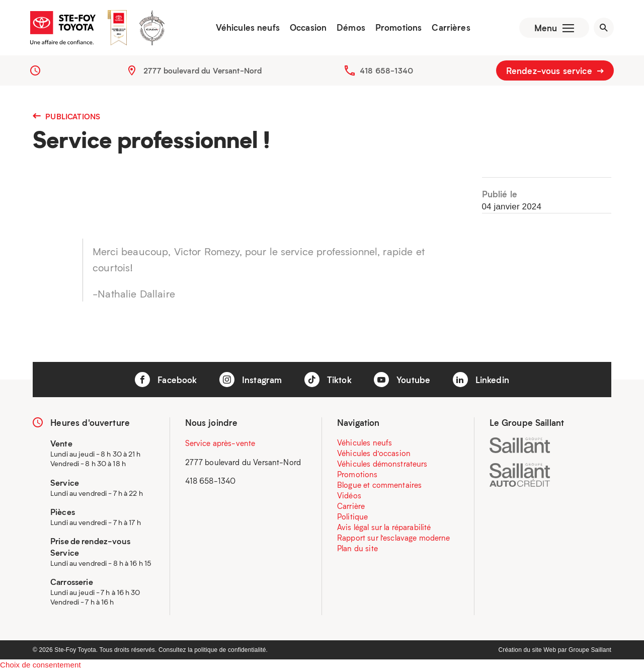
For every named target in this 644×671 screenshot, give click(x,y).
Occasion (308, 28)
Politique (352, 516)
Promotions (399, 28)
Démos (351, 28)
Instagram (251, 380)
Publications (66, 116)
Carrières (451, 28)
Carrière (351, 506)
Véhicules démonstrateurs (382, 464)
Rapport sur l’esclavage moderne (394, 538)
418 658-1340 (386, 70)
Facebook (166, 380)
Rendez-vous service (555, 70)
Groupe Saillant (590, 650)
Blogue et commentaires (379, 485)
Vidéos (349, 495)
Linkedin (481, 380)
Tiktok (328, 380)
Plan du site (357, 548)
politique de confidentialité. (231, 650)
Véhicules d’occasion (374, 453)
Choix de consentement (41, 665)
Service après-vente (220, 443)
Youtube (402, 380)
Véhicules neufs (248, 28)
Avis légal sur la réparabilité (384, 527)
